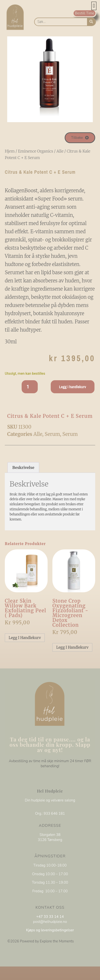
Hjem (10, 151)
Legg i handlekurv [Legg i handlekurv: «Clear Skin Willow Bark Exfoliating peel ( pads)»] (25, 638)
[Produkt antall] (30, 387)
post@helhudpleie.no (50, 922)
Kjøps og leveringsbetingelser (50, 930)
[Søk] (91, 22)
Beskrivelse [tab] (23, 467)
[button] (94, 6)
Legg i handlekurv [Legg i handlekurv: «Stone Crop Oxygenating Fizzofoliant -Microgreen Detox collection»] (72, 647)
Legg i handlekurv (73, 387)
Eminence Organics (36, 151)
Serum (52, 434)
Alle (60, 151)
